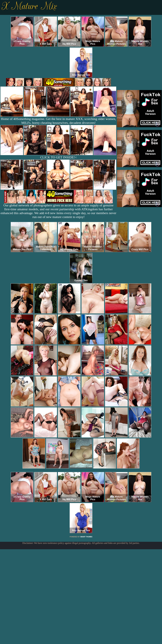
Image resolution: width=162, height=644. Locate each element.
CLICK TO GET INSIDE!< (58, 157)
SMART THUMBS (86, 537)
